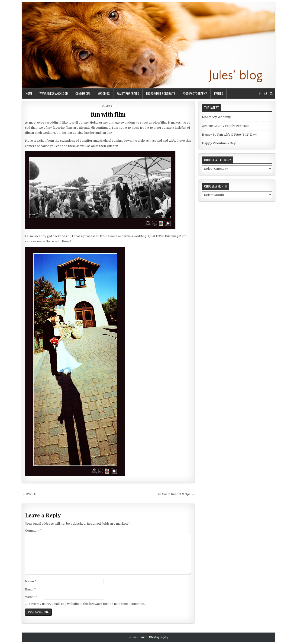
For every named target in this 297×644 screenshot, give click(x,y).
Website (31, 597)
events (219, 93)
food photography (195, 93)
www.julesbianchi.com (54, 93)
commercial (83, 93)
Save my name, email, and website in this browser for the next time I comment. (87, 604)
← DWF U (29, 494)
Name (31, 581)
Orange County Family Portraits (226, 126)
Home (29, 93)
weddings (104, 93)
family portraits (128, 93)
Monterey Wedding (216, 117)
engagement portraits (161, 93)
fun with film (108, 114)
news (109, 106)
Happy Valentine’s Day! (219, 143)
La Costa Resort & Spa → (176, 494)
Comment (33, 531)
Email (30, 589)
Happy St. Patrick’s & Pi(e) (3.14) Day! (229, 135)
